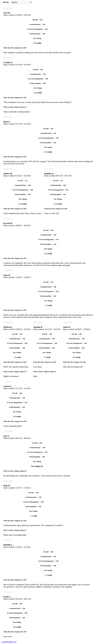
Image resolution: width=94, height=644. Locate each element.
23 (15, 642)
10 (12, 642)
